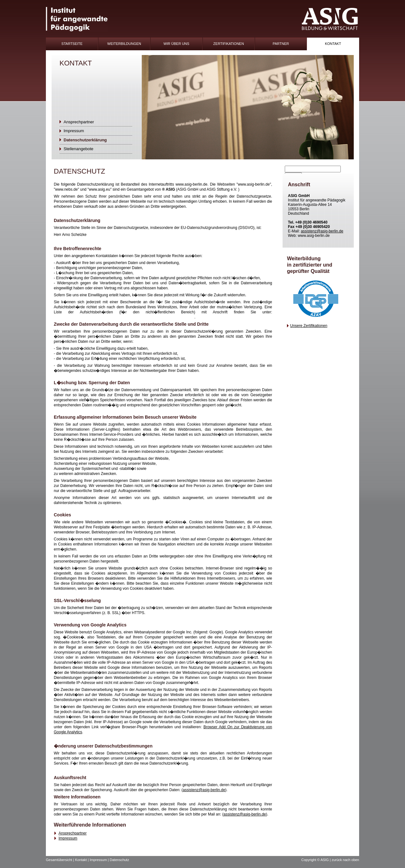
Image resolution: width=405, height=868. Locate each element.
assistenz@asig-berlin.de (204, 790)
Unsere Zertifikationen (309, 326)
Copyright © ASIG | (316, 860)
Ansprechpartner (79, 122)
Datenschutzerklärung (85, 140)
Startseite (72, 44)
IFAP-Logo (77, 19)
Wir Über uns (176, 44)
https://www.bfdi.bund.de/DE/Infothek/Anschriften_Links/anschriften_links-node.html (124, 317)
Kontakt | (82, 860)
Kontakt (333, 44)
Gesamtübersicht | (60, 860)
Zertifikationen (229, 44)
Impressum (74, 131)
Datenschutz (119, 860)
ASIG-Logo (330, 19)
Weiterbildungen (124, 44)
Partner (281, 44)
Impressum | (100, 860)
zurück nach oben (345, 860)
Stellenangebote (78, 149)
